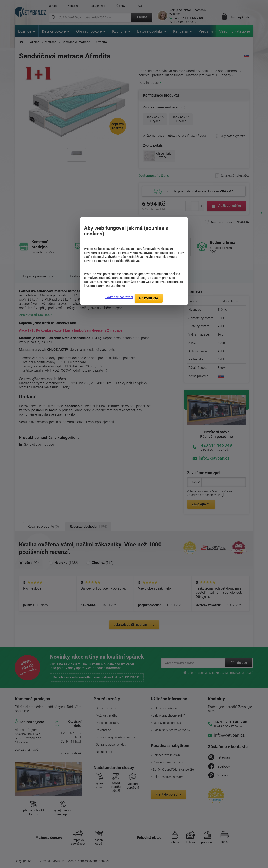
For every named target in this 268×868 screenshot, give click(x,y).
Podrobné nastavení (119, 297)
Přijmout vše (149, 298)
